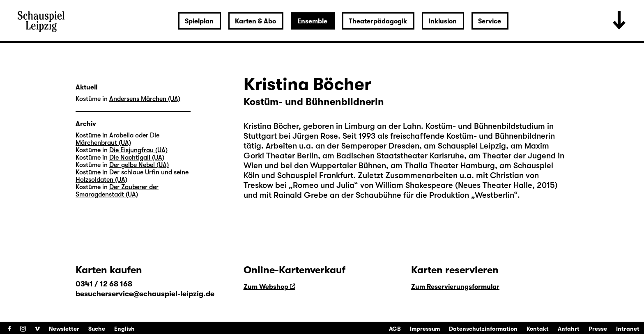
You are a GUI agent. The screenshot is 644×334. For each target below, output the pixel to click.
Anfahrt (569, 329)
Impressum (425, 329)
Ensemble (312, 21)
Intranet (628, 329)
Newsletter (64, 329)
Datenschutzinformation (483, 329)
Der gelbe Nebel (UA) (139, 165)
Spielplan (199, 21)
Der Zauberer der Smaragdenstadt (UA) (117, 191)
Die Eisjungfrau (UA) (138, 150)
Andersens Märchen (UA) (145, 99)
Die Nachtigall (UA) (137, 158)
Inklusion (443, 21)
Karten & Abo (255, 21)
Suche (97, 329)
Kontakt (538, 329)
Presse (598, 329)
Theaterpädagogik (378, 21)
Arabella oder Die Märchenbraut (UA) (117, 139)
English (124, 329)
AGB (395, 329)
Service (490, 21)
